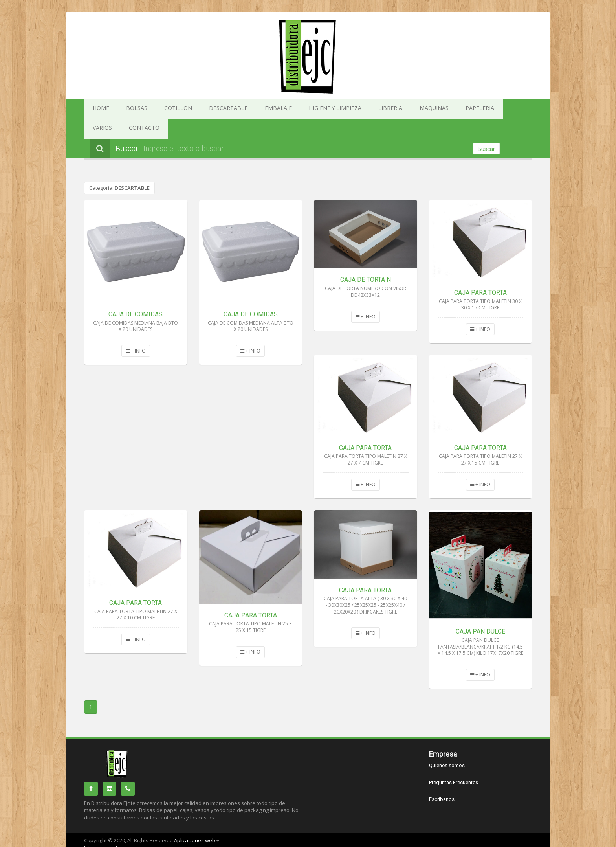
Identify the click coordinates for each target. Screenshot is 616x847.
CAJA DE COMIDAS (136, 295)
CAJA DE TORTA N (366, 260)
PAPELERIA (400, 109)
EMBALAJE (238, 109)
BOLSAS (126, 109)
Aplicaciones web (195, 821)
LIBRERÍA (328, 109)
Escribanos (442, 780)
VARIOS (433, 109)
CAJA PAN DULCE (480, 612)
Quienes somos (447, 746)
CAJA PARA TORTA (480, 273)
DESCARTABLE (198, 109)
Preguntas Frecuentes (454, 763)
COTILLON (159, 109)
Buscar (486, 129)
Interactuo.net (101, 828)
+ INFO (136, 331)
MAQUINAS (363, 109)
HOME (97, 109)
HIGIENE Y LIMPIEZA (284, 109)
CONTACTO (467, 109)
